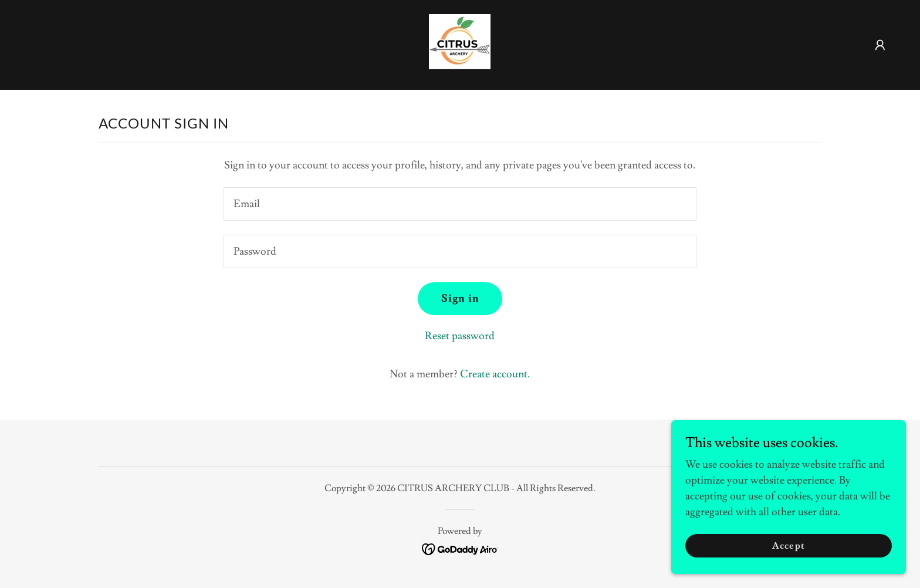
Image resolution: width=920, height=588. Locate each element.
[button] (880, 45)
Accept (788, 546)
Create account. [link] (495, 374)
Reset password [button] (460, 336)
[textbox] (460, 204)
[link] (460, 43)
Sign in (460, 298)
